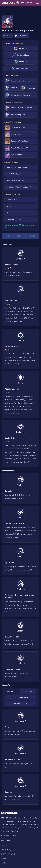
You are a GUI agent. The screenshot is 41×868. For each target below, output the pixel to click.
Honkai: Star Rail (24, 3)
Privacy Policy (6, 850)
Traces (33, 236)
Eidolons (20, 236)
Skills (8, 236)
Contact (4, 846)
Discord (4, 859)
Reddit (3, 863)
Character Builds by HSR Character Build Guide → (20, 226)
